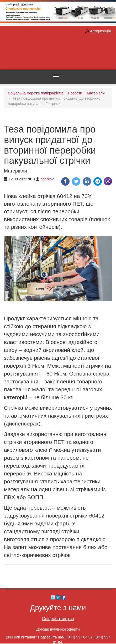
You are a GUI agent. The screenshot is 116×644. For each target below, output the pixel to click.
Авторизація (100, 31)
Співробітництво (58, 618)
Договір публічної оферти (58, 629)
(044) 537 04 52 (80, 637)
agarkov (47, 179)
